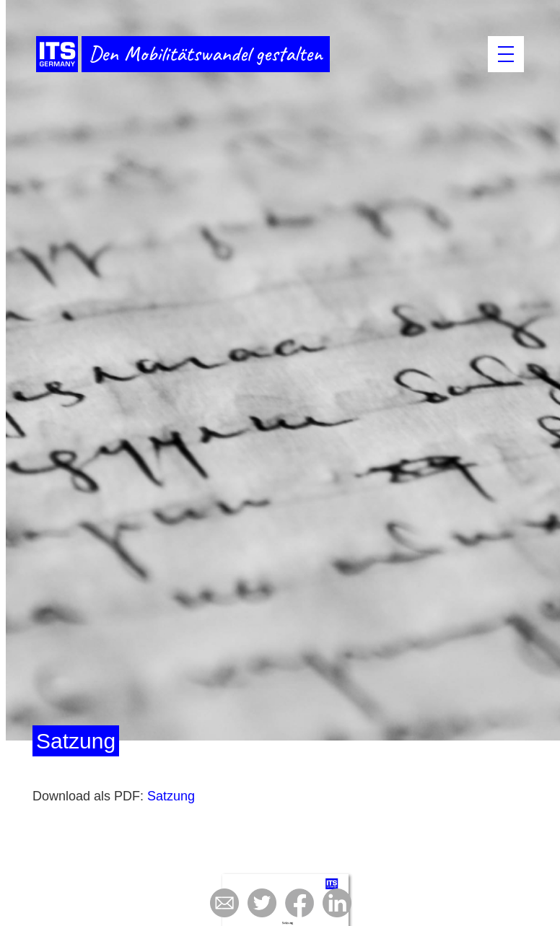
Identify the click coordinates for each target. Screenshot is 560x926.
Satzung (171, 796)
